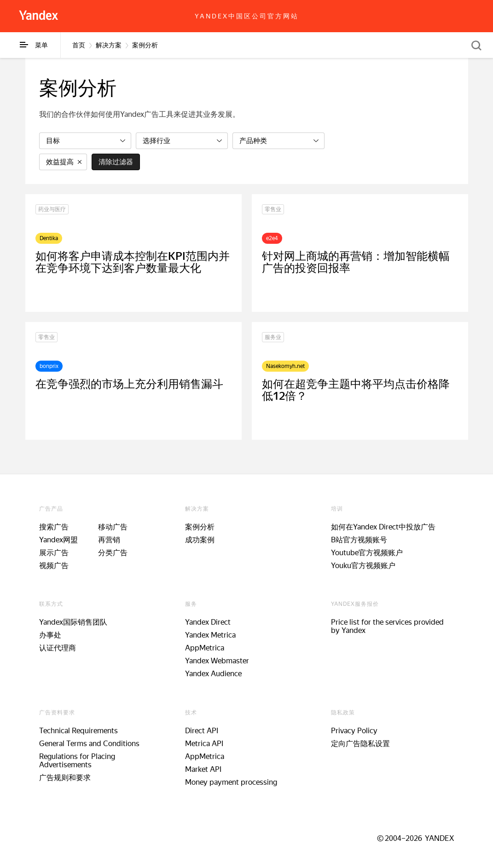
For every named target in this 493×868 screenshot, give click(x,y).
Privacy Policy (354, 731)
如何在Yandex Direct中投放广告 (383, 527)
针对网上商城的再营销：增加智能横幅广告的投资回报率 (356, 262)
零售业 (273, 209)
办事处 (50, 635)
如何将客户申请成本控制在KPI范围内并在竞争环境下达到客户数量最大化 (133, 262)
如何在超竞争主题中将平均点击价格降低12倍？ (356, 390)
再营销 (109, 540)
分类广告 (113, 553)
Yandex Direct (208, 622)
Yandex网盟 (58, 540)
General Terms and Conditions (89, 744)
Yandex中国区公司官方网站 (247, 16)
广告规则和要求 (65, 778)
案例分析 (145, 45)
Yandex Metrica (210, 635)
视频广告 (54, 566)
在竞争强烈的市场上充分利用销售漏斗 (129, 384)
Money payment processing (231, 782)
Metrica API (204, 744)
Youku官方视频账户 (363, 566)
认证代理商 (58, 648)
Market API (203, 769)
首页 (79, 45)
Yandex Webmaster (217, 661)
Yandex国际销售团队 (73, 622)
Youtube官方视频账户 (367, 553)
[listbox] (85, 141)
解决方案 (109, 45)
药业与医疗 (52, 209)
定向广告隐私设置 (360, 744)
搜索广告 (54, 527)
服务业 (273, 337)
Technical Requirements (78, 731)
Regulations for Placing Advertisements (77, 761)
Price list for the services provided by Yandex (387, 626)
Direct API (202, 731)
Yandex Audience (213, 674)
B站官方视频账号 (359, 540)
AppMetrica (205, 648)
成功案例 (200, 540)
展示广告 (54, 553)
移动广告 (113, 527)
